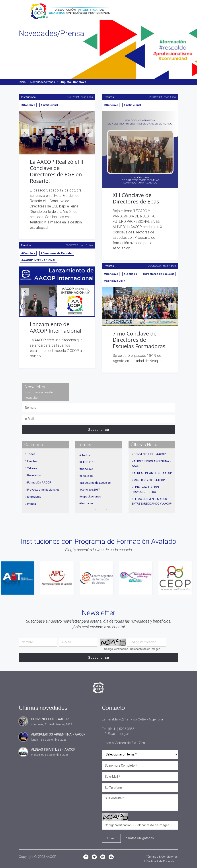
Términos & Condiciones (162, 857)
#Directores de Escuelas (57, 253)
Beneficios (34, 475)
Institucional (29, 97)
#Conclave (28, 105)
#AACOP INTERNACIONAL (39, 260)
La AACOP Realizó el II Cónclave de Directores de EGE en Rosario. (57, 171)
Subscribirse (98, 430)
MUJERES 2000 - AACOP (149, 480)
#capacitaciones (90, 496)
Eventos (109, 97)
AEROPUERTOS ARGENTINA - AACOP (58, 734)
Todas (31, 454)
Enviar (111, 838)
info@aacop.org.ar (116, 734)
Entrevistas (34, 497)
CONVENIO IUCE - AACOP (150, 454)
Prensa (32, 504)
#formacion (87, 503)
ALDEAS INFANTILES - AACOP (153, 473)
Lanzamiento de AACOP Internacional (56, 327)
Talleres (32, 468)
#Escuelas (130, 274)
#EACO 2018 (87, 462)
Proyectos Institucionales (43, 490)
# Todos (85, 455)
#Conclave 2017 (115, 281)
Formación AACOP (39, 482)
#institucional (49, 105)
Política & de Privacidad (161, 861)
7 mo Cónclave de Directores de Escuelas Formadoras (139, 340)
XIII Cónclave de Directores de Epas (136, 198)
